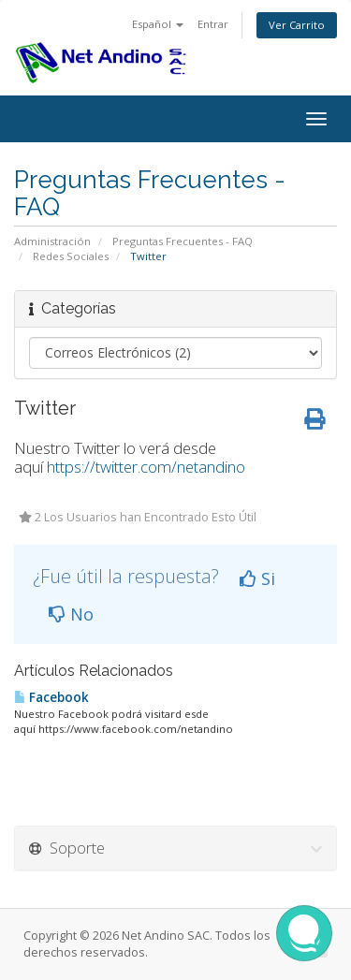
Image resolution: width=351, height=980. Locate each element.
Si (257, 578)
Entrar (213, 24)
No (71, 614)
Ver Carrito (297, 25)
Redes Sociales (71, 256)
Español (158, 24)
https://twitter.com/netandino (146, 467)
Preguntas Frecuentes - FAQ (183, 241)
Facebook (51, 697)
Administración (52, 241)
